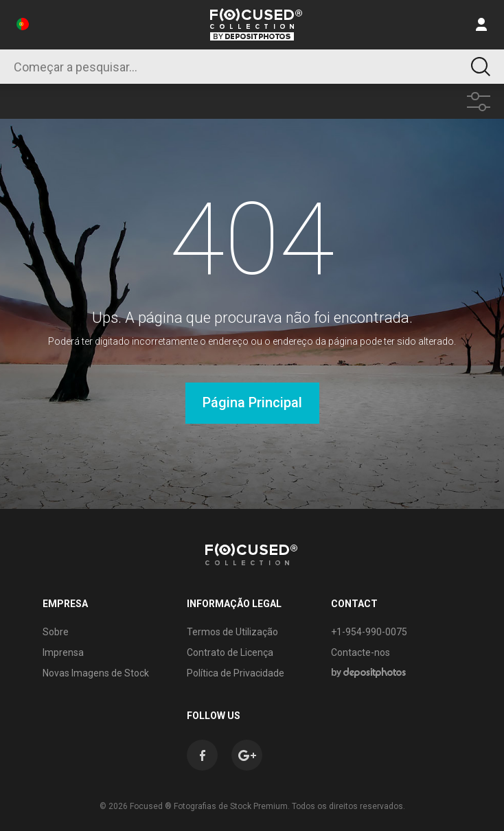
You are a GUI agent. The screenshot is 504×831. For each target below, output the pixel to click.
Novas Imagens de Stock (96, 673)
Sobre (56, 632)
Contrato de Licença (230, 652)
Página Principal (252, 402)
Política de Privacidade (236, 673)
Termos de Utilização (232, 632)
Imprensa (63, 652)
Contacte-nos (360, 652)
